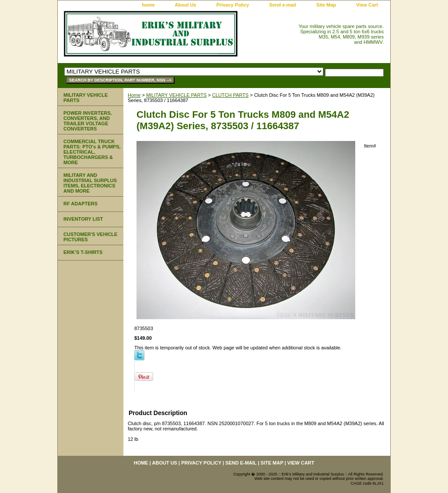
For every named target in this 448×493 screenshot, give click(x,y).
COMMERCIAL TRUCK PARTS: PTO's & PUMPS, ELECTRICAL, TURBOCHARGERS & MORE (92, 152)
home (148, 5)
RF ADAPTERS (80, 204)
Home (134, 95)
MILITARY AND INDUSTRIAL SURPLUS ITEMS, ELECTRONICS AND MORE (90, 183)
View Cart (367, 5)
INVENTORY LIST (83, 219)
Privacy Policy (233, 5)
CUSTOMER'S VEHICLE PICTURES (90, 237)
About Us (186, 5)
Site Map (326, 5)
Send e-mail (283, 5)
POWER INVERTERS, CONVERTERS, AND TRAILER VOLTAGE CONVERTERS (88, 121)
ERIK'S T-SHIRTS (83, 252)
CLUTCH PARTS (230, 95)
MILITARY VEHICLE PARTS (176, 95)
